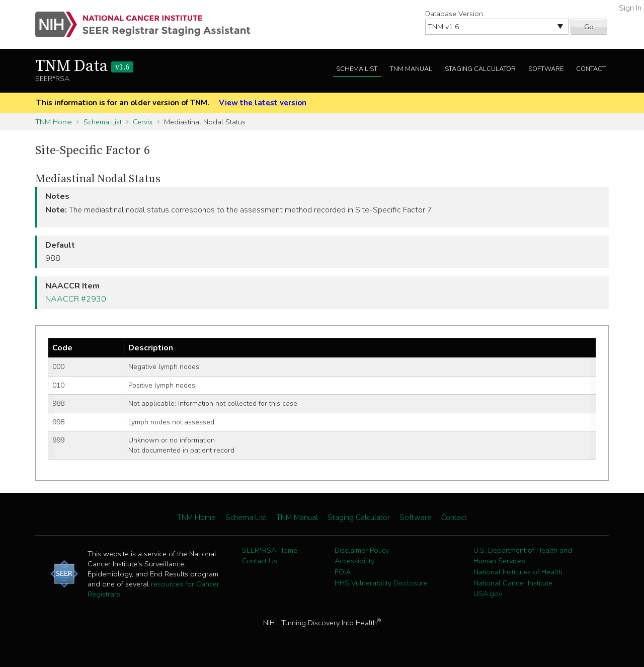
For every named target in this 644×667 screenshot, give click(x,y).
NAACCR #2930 (76, 299)
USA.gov (488, 594)
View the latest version (263, 103)
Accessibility (354, 561)
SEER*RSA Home (270, 550)
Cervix (143, 122)
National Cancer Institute (513, 583)
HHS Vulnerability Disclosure (381, 583)
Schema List (357, 69)
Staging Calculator (480, 69)
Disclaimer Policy (362, 550)
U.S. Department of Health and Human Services (523, 556)
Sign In (630, 8)
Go (589, 27)
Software (546, 69)
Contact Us (260, 561)
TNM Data (84, 66)
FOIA (343, 572)
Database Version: (455, 14)
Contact (591, 69)
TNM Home (54, 122)
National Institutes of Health (518, 572)
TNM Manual (411, 69)
